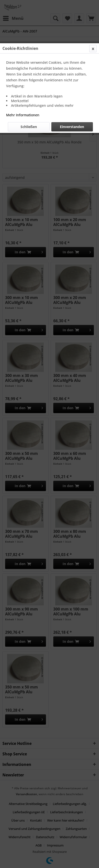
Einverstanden (72, 127)
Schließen (29, 127)
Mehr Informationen (23, 115)
